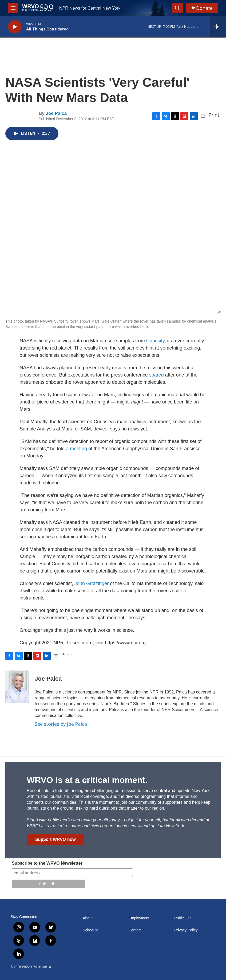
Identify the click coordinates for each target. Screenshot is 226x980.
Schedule (90, 930)
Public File (183, 918)
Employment (139, 918)
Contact (135, 930)
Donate (204, 8)
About (88, 918)
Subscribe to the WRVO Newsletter (47, 863)
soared (156, 375)
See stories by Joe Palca (61, 724)
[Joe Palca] (17, 687)
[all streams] (218, 27)
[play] (15, 27)
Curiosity (155, 341)
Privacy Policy (186, 930)
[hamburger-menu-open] (13, 8)
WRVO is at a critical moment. (87, 780)
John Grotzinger (92, 583)
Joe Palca (56, 113)
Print (214, 115)
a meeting (76, 449)
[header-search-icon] (177, 8)
